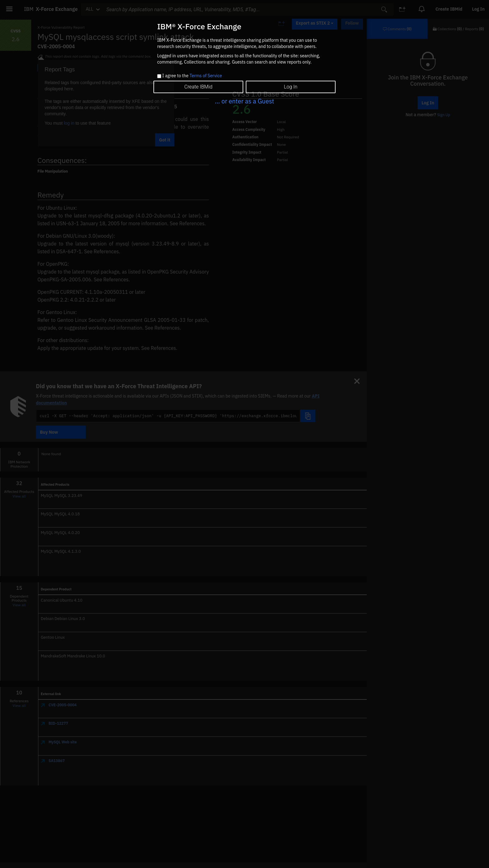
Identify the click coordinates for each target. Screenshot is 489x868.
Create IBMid (198, 87)
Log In (290, 87)
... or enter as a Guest (244, 101)
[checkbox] (159, 76)
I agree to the (192, 76)
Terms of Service (206, 76)
